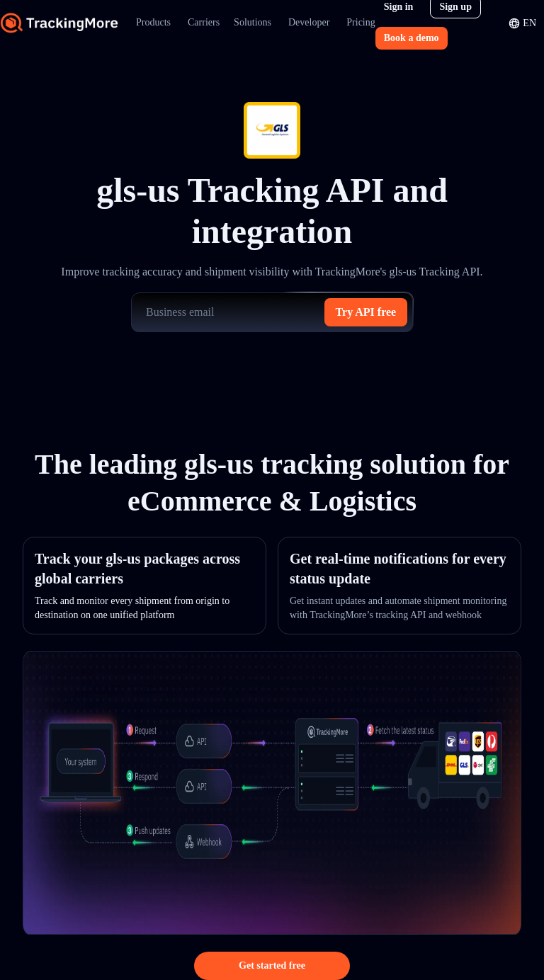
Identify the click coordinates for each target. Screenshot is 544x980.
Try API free (366, 312)
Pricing (361, 22)
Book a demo (412, 38)
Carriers (204, 22)
